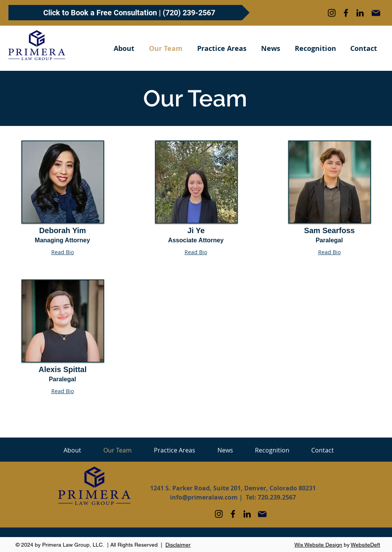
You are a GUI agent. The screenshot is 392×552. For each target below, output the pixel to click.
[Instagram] (332, 13)
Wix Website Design (318, 545)
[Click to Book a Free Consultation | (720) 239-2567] (129, 13)
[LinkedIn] (360, 13)
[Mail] (376, 13)
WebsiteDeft (365, 545)
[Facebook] (346, 13)
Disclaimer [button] (178, 545)
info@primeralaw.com (204, 497)
